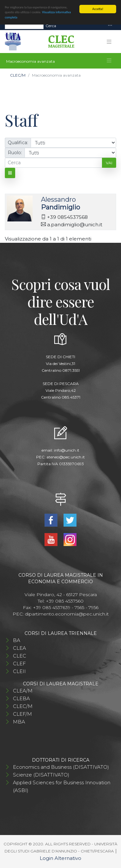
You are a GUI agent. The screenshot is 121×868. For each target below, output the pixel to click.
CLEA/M (23, 691)
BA (17, 640)
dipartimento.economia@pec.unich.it (67, 614)
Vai (109, 163)
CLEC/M (18, 75)
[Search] (24, 26)
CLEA (20, 648)
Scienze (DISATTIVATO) (41, 775)
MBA (19, 722)
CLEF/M (22, 714)
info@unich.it (67, 450)
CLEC (20, 656)
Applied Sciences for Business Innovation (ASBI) (62, 786)
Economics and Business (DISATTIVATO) (61, 767)
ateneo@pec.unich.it (66, 457)
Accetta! (98, 9)
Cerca (51, 25)
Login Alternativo (60, 858)
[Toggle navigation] (110, 26)
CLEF (19, 664)
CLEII (19, 671)
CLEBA (21, 698)
